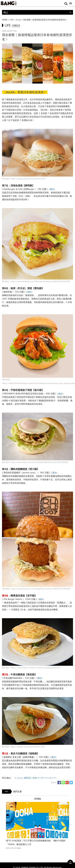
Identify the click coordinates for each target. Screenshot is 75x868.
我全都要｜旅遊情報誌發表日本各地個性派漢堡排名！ (45, 20)
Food (18, 20)
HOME (5, 20)
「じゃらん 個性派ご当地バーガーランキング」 (35, 778)
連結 (52, 189)
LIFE (12, 20)
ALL (6, 12)
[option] (37, 823)
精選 (6, 17)
